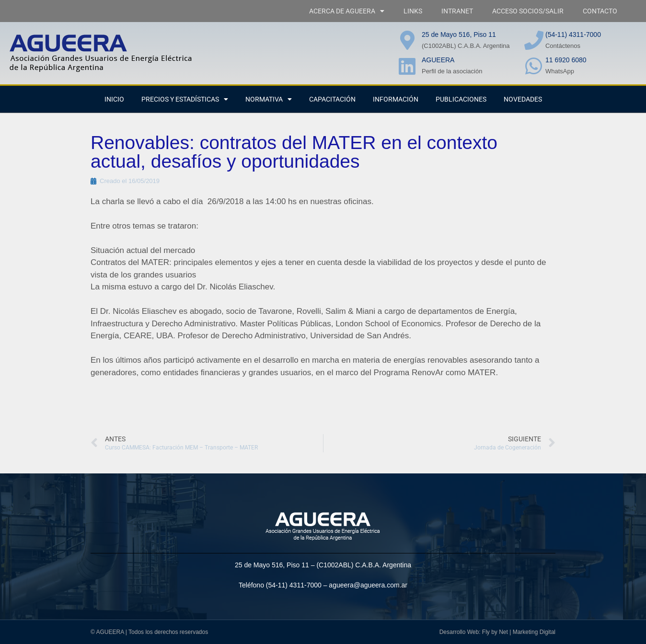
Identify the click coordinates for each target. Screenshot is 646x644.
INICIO (114, 99)
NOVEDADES (523, 99)
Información (396, 99)
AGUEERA (438, 60)
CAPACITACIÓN (332, 99)
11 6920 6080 (566, 60)
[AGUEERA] (407, 66)
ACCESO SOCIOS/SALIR (528, 11)
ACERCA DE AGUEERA (347, 11)
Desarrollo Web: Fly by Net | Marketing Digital (497, 632)
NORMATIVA (269, 99)
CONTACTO (600, 11)
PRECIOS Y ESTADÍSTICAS (185, 99)
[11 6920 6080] (534, 66)
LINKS (413, 11)
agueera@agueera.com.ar (368, 585)
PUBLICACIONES (461, 99)
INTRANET (457, 11)
